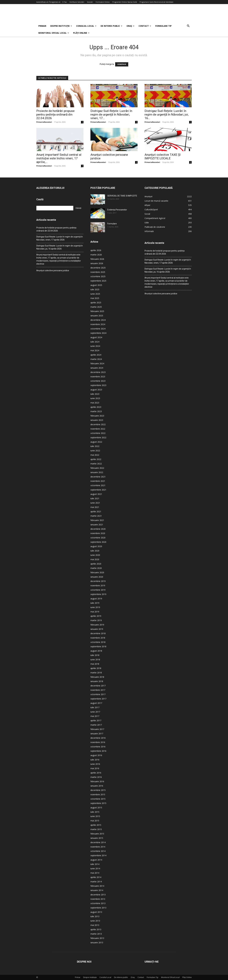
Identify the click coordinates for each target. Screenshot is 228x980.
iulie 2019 (95, 603)
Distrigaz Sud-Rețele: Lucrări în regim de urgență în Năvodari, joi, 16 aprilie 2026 (60, 247)
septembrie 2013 (98, 908)
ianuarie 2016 (97, 786)
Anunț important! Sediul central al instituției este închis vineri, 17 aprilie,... (59, 158)
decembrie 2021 (98, 477)
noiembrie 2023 (98, 377)
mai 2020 (95, 559)
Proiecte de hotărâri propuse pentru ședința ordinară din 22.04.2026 (55, 115)
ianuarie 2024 (97, 368)
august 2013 (96, 912)
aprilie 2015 (96, 825)
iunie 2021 (95, 503)
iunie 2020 (95, 555)
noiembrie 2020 (98, 533)
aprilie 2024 (96, 355)
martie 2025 (96, 307)
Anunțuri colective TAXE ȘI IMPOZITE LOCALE (163, 157)
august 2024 (96, 337)
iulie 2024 (95, 342)
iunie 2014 (95, 868)
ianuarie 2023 (97, 420)
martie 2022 (96, 464)
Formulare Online (103, 2)
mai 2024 (95, 350)
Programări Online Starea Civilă (125, 2)
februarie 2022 (97, 468)
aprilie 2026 (96, 250)
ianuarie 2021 (97, 525)
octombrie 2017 (98, 694)
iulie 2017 (95, 707)
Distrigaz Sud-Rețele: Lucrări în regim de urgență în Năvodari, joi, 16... (167, 115)
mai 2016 (95, 768)
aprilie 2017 (96, 720)
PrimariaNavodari (44, 122)
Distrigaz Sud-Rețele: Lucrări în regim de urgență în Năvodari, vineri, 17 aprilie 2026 (60, 238)
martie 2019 (96, 620)
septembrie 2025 (98, 281)
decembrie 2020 (98, 529)
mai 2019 (95, 612)
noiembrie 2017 (98, 690)
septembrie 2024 (98, 333)
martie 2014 (96, 882)
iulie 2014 (95, 864)
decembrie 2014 (98, 842)
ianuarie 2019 (97, 629)
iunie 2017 (95, 712)
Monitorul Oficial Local (54, 33)
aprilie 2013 (96, 929)
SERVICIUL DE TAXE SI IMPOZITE (122, 196)
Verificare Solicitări (77, 2)
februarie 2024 (97, 363)
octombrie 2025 (98, 276)
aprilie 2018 (96, 668)
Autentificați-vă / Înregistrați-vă (48, 2)
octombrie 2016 (98, 747)
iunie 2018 (95, 660)
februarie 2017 (97, 729)
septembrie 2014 (98, 855)
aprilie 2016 (96, 773)
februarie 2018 (97, 677)
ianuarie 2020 (97, 577)
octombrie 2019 (98, 590)
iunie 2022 (95, 451)
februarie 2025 (97, 311)
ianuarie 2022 (97, 472)
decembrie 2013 (98, 895)
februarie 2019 (97, 625)
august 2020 (96, 546)
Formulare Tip (163, 26)
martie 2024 (96, 359)
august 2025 (96, 285)
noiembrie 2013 (98, 899)
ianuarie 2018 (97, 681)
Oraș (130, 26)
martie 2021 (96, 516)
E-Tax (65, 2)
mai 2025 (95, 298)
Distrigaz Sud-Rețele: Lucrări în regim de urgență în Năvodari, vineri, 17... (111, 115)
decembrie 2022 (98, 424)
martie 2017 (96, 725)
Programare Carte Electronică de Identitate (156, 2)
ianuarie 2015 (97, 838)
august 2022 (96, 442)
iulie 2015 (95, 812)
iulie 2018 (95, 655)
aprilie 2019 (96, 616)
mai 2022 (95, 455)
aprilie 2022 (96, 459)
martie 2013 (96, 934)
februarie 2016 (97, 781)
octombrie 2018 (98, 642)
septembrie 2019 (98, 594)
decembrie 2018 (98, 633)
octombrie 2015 (98, 799)
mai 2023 (95, 403)
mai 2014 (95, 873)
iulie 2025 (95, 289)
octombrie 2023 (98, 381)
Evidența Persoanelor (117, 210)
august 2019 (96, 599)
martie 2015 (96, 829)
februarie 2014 (97, 886)
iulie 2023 (95, 394)
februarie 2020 (97, 572)
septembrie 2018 (98, 646)
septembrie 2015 (98, 803)
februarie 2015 (97, 834)
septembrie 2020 (98, 542)
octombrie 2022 (98, 433)
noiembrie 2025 (98, 272)
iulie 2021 (95, 498)
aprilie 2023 (96, 407)
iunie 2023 (95, 398)
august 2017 (96, 703)
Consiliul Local (86, 26)
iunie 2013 (95, 921)
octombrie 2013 (98, 903)
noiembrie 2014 (98, 847)
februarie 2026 (97, 259)
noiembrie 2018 (98, 638)
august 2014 (96, 860)
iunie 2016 (95, 764)
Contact (145, 26)
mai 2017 (95, 716)
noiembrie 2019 (98, 585)
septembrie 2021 (98, 490)
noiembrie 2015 (98, 794)
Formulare (112, 224)
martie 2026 (96, 255)
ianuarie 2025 (97, 316)
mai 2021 (95, 507)
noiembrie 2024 (98, 324)
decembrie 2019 (98, 581)
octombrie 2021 (98, 485)
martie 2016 (96, 777)
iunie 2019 (95, 607)
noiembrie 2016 (98, 742)
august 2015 (96, 808)
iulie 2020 (95, 551)
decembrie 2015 (98, 790)
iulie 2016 (95, 760)
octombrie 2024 (98, 329)
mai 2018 (95, 664)
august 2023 (96, 390)
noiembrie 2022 (98, 429)
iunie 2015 (95, 816)
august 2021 (96, 494)
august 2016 (96, 755)
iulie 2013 (95, 916)
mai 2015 (95, 821)
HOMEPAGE (122, 64)
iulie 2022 (95, 446)
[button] (188, 26)
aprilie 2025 (96, 303)
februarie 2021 (97, 520)
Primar (42, 26)
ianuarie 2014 (97, 890)
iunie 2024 (95, 346)
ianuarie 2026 (97, 263)
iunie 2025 (95, 294)
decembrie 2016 (98, 738)
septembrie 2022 (98, 437)
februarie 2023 (97, 416)
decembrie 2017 (98, 686)
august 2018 (96, 651)
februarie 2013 (97, 938)
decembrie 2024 (98, 320)
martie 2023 (96, 411)
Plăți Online (81, 33)
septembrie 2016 (98, 751)
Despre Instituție (61, 26)
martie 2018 (96, 673)
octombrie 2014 (98, 851)
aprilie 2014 (96, 877)
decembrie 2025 (98, 268)
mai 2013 (95, 925)
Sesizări (90, 2)
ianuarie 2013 (97, 942)
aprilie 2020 (96, 564)
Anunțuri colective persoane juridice (53, 271)
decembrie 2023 (98, 372)
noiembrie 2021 (98, 481)
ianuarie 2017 (97, 734)
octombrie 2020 (98, 538)
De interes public (111, 26)
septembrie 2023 (98, 385)
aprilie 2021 (96, 511)
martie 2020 (96, 568)
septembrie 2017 (98, 699)
